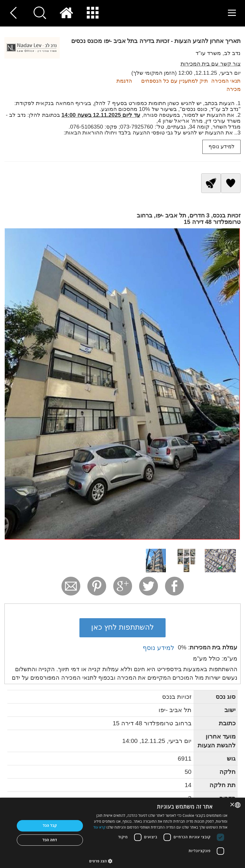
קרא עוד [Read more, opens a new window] (99, 827)
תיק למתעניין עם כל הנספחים (175, 81)
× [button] (232, 805)
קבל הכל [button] (50, 825)
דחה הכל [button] (50, 840)
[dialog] (122, 833)
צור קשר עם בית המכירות (211, 64)
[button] (158, 861)
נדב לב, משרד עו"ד (218, 53)
